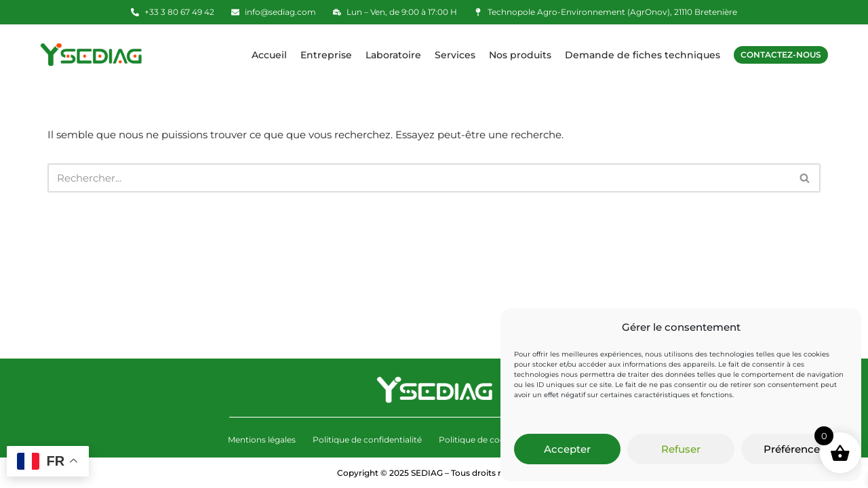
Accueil (269, 55)
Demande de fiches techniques (643, 55)
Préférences (794, 449)
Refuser (681, 449)
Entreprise (326, 55)
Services (455, 55)
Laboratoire (393, 55)
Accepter (567, 449)
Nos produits (520, 55)
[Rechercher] (419, 178)
